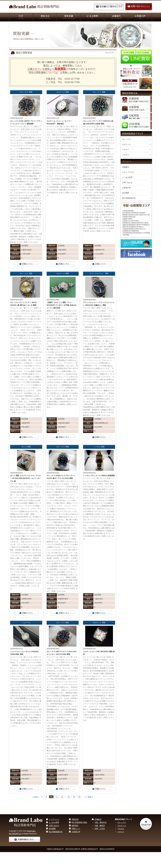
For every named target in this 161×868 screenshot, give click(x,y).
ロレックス (126, 139)
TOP (21, 17)
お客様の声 (140, 17)
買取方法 (45, 17)
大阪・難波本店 (101, 822)
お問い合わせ (127, 183)
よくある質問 (92, 17)
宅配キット (76, 829)
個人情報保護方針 (129, 198)
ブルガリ (126, 155)
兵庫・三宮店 (100, 829)
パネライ (126, 150)
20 (69, 797)
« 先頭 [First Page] (35, 797)
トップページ (54, 819)
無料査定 (75, 826)
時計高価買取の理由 (79, 822)
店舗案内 (116, 17)
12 (62, 797)
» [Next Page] (86, 797)
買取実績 (68, 17)
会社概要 (126, 193)
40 (79, 797)
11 (57, 797)
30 (74, 797)
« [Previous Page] (38, 797)
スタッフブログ (128, 172)
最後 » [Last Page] (90, 797)
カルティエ (126, 144)
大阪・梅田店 (100, 826)
